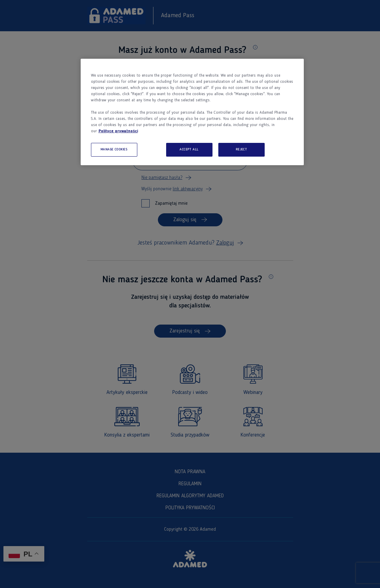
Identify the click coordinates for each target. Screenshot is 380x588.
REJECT (241, 150)
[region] (192, 112)
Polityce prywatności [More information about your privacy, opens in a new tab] (118, 131)
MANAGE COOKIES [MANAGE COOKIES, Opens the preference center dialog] (114, 150)
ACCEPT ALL (189, 150)
